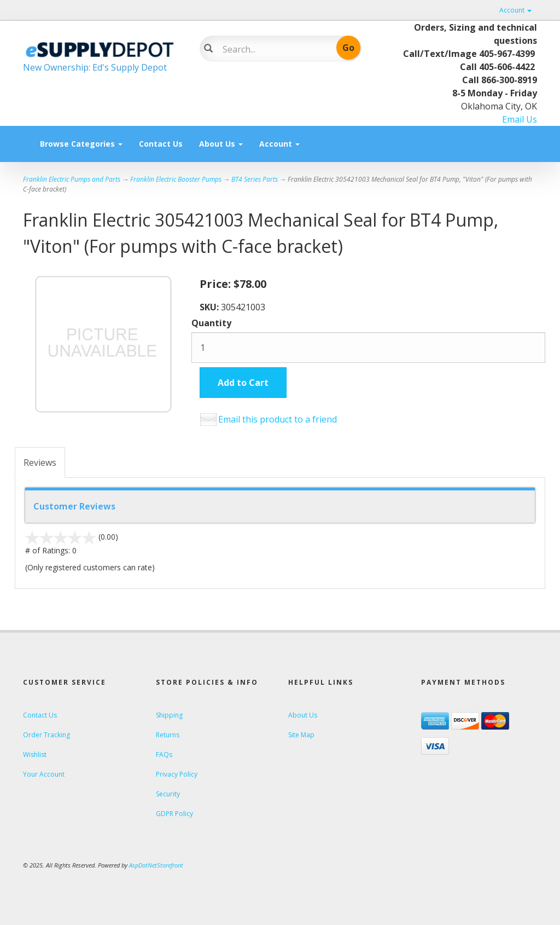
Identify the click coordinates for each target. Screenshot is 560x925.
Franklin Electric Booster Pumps (176, 179)
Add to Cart (243, 383)
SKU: (210, 307)
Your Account (44, 774)
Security (168, 794)
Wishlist (35, 755)
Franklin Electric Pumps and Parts (72, 179)
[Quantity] (368, 348)
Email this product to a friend (278, 419)
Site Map (301, 735)
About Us (221, 144)
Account (515, 10)
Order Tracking (46, 735)
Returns (168, 735)
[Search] (274, 49)
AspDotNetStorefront (156, 865)
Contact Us (161, 144)
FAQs (164, 755)
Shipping (169, 715)
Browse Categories (81, 144)
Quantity (211, 323)
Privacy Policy (177, 774)
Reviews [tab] (40, 462)
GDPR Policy (174, 814)
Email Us (520, 119)
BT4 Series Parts (255, 179)
